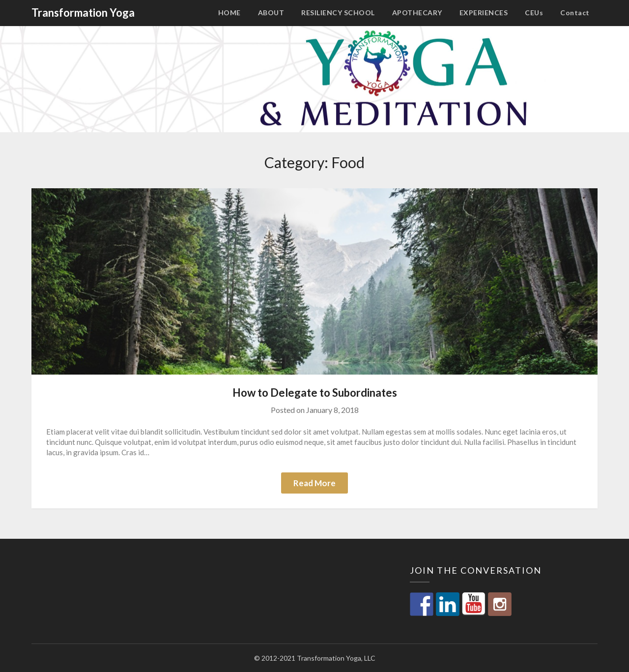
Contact (575, 13)
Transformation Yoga (83, 13)
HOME (229, 13)
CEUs (534, 13)
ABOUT (271, 13)
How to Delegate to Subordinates (315, 393)
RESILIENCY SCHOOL (338, 13)
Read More (314, 483)
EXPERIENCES (484, 13)
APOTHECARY (417, 13)
